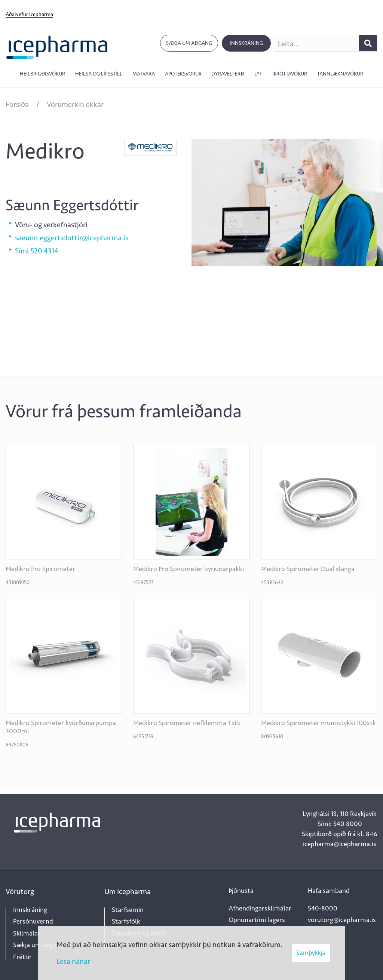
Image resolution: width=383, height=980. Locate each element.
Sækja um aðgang (189, 43)
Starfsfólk (126, 921)
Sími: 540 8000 (340, 824)
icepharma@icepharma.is (340, 844)
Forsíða (17, 104)
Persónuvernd (33, 921)
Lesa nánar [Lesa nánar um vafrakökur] (73, 961)
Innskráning (246, 43)
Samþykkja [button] (311, 953)
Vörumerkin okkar (75, 104)
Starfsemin (128, 910)
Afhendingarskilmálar (260, 908)
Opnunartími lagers (257, 920)
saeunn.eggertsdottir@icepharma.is (72, 238)
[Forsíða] (57, 47)
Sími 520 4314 (37, 251)
